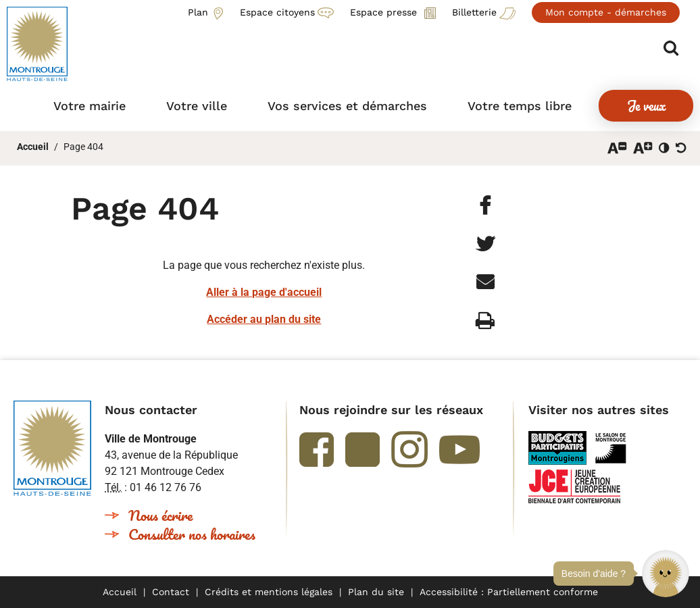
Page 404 (83, 147)
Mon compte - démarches (606, 12)
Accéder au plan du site (264, 319)
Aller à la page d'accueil (264, 292)
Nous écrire (160, 515)
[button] (666, 574)
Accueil (33, 147)
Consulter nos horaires (192, 534)
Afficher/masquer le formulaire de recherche (671, 48)
